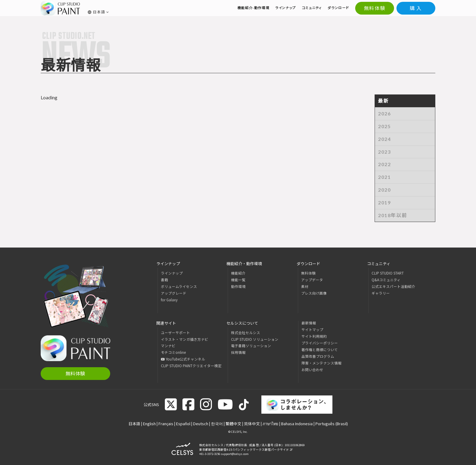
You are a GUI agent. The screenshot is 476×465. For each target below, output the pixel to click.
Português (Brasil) (332, 424)
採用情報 (238, 352)
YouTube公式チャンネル (183, 359)
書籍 (165, 280)
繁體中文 (233, 424)
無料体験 (375, 8)
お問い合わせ (312, 370)
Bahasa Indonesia (297, 424)
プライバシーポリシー (320, 343)
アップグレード (174, 293)
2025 (384, 126)
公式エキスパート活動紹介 (393, 286)
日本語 (134, 424)
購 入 (416, 8)
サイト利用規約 (314, 336)
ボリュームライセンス (179, 286)
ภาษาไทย (270, 424)
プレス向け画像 (314, 293)
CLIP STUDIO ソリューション (255, 339)
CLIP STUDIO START (388, 273)
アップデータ (312, 280)
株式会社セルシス (246, 333)
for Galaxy (169, 300)
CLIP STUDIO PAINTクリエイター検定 (191, 366)
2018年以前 (392, 215)
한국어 (217, 424)
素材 (305, 286)
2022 (384, 164)
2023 (384, 152)
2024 (384, 139)
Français (166, 424)
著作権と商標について (320, 350)
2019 (384, 202)
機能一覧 (238, 280)
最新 (383, 101)
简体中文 (252, 424)
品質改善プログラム (318, 356)
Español (183, 424)
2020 (384, 190)
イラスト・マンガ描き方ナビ (185, 339)
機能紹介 (238, 273)
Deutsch (201, 424)
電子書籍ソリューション (251, 346)
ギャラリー (381, 293)
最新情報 (309, 323)
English (149, 424)
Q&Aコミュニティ (386, 280)
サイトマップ (312, 330)
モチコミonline (173, 352)
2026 (384, 113)
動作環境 (238, 286)
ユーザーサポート (175, 333)
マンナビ (168, 346)
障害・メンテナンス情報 (321, 363)
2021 (384, 177)
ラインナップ (172, 273)
